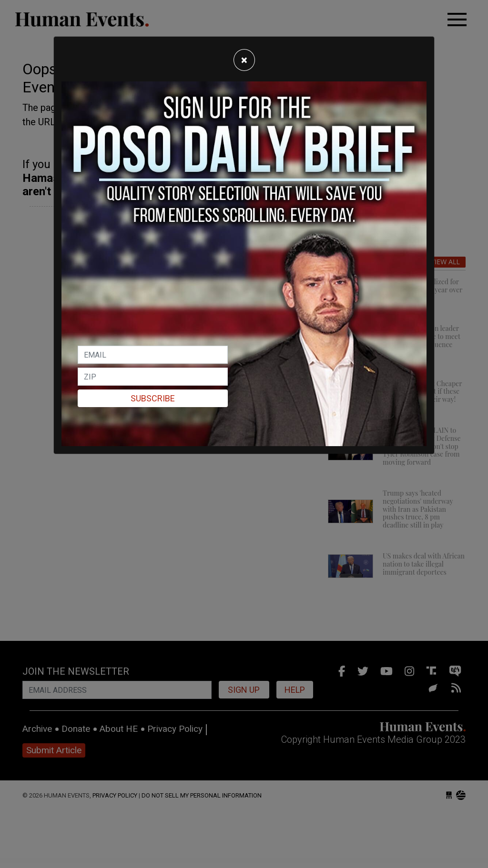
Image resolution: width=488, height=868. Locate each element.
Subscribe (153, 398)
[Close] (244, 60)
